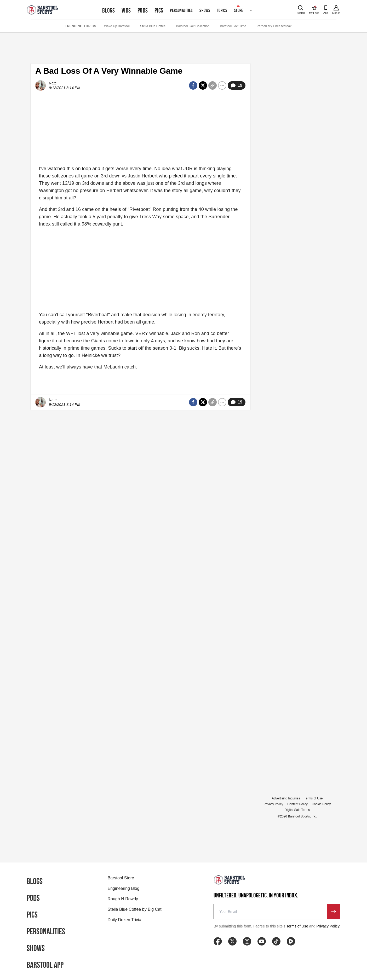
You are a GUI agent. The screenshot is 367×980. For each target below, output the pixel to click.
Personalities (181, 10)
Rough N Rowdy (123, 899)
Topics (222, 10)
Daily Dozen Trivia (125, 920)
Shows (205, 10)
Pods (143, 10)
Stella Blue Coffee (153, 26)
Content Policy (297, 804)
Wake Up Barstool (117, 26)
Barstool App (45, 965)
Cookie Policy (321, 804)
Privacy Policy (274, 804)
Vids (126, 10)
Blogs (108, 10)
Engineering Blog (124, 888)
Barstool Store (121, 878)
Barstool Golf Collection (193, 26)
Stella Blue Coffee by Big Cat (135, 909)
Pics (159, 10)
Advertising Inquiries (286, 798)
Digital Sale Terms (297, 810)
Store (239, 10)
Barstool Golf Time (233, 26)
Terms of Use (314, 798)
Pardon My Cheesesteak (274, 26)
